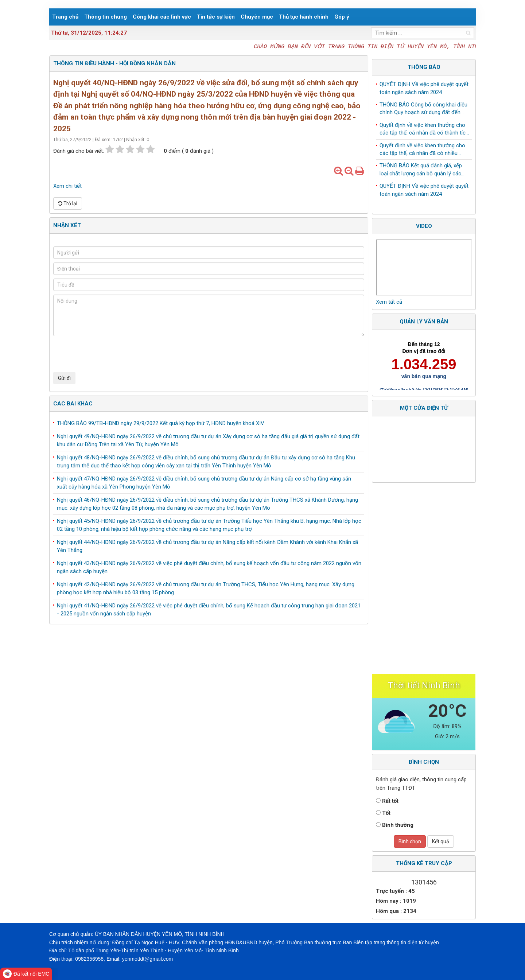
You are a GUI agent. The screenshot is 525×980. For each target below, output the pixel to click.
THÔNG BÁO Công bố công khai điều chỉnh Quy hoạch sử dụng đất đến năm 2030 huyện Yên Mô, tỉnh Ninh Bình (423, 110)
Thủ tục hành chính (304, 17)
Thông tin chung (106, 17)
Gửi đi (64, 378)
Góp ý (342, 17)
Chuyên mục (257, 17)
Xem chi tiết (67, 186)
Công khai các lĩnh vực (162, 17)
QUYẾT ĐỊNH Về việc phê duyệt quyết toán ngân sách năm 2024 (424, 90)
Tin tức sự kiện (216, 17)
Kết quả (441, 841)
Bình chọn (410, 841)
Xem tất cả (389, 302)
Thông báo (424, 67)
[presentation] (109, 354)
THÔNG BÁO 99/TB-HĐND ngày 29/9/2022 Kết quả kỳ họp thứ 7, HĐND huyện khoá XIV (161, 423)
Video (424, 226)
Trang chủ (65, 17)
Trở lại (68, 203)
